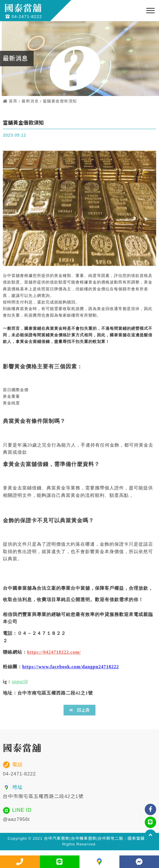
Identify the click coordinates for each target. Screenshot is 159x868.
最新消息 (30, 101)
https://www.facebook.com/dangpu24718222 (71, 676)
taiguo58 (20, 691)
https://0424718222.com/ (54, 661)
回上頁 (79, 710)
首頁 (10, 101)
